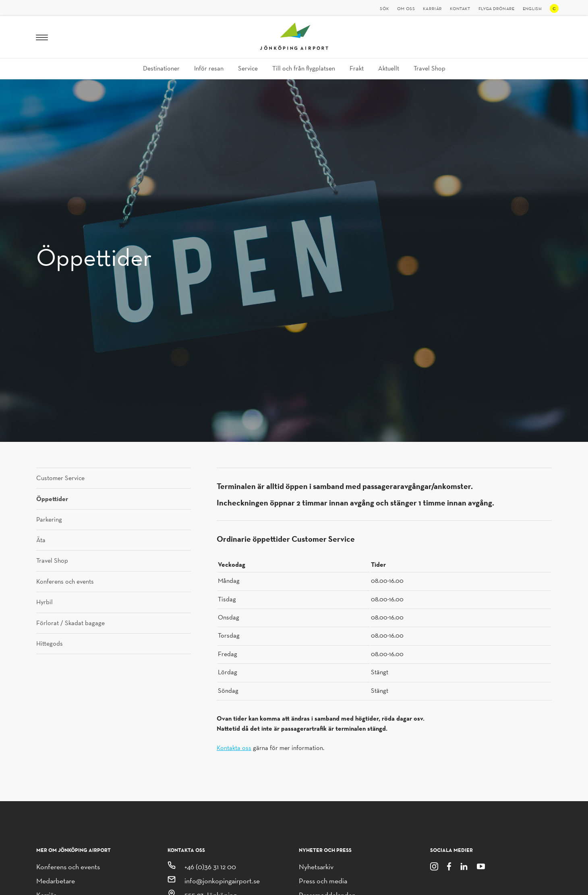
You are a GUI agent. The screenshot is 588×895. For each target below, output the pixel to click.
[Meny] (42, 37)
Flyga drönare (497, 8)
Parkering (49, 520)
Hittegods (50, 644)
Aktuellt (389, 68)
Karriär (432, 8)
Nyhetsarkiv (316, 867)
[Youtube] (481, 866)
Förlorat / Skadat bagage (70, 623)
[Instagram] (434, 866)
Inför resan (209, 68)
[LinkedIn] (464, 866)
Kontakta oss (234, 748)
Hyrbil (45, 602)
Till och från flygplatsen (304, 68)
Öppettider (52, 499)
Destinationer (161, 68)
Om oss (406, 8)
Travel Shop (430, 68)
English (532, 8)
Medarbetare (56, 881)
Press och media (323, 881)
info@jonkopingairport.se (222, 881)
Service (248, 68)
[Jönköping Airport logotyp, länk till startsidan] (294, 48)
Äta (41, 540)
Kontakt (460, 8)
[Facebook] (449, 866)
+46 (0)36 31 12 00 (210, 867)
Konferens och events (65, 582)
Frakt (357, 68)
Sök (384, 8)
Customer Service (60, 478)
